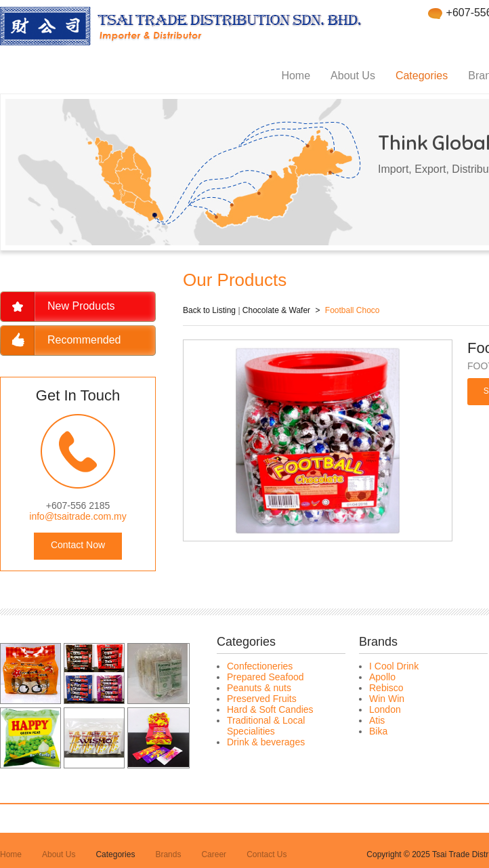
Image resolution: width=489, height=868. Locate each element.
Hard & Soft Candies (270, 709)
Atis (377, 720)
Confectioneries (260, 666)
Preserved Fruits (262, 699)
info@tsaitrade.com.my (78, 516)
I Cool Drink (394, 666)
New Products (81, 306)
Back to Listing (209, 310)
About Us (353, 76)
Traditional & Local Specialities (266, 726)
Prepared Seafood (265, 677)
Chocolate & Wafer (276, 310)
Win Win (387, 699)
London (385, 709)
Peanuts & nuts (259, 688)
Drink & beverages (266, 742)
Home (296, 76)
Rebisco (386, 688)
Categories (422, 76)
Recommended (84, 340)
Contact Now (78, 545)
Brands (168, 854)
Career (214, 854)
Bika (378, 731)
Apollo (382, 677)
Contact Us (267, 854)
